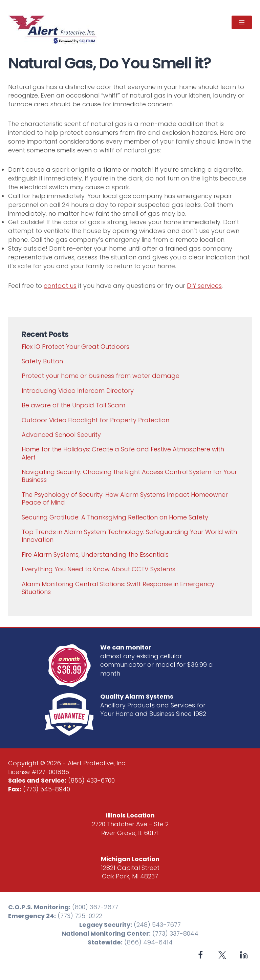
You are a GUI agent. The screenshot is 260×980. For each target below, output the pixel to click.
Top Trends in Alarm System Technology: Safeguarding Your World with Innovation (129, 536)
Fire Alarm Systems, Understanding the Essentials (95, 555)
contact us (60, 286)
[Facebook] (201, 955)
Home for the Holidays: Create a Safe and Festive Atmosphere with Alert (123, 453)
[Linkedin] (244, 955)
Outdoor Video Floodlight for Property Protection (95, 420)
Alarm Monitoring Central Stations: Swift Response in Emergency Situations (118, 588)
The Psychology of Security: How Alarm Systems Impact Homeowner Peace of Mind (125, 498)
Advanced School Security (61, 435)
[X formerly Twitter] (222, 955)
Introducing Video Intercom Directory (78, 391)
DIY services (204, 286)
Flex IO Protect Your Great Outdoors (75, 347)
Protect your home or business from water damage (101, 376)
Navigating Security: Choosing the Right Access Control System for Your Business (129, 476)
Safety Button (42, 361)
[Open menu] (242, 22)
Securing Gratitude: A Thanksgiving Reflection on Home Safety (115, 517)
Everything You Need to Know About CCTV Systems (99, 569)
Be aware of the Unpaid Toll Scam (73, 405)
